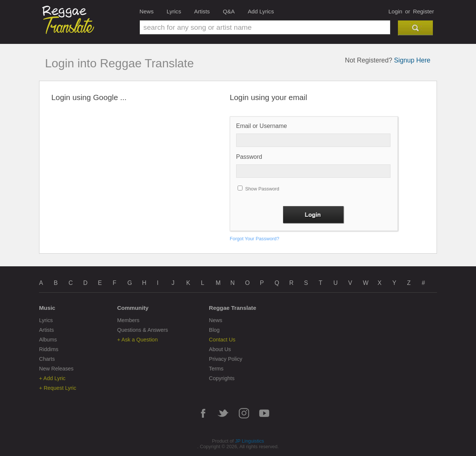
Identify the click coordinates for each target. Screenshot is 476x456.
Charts (47, 359)
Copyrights (222, 378)
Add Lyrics (261, 11)
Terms (216, 369)
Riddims (49, 349)
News (147, 11)
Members (128, 320)
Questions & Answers (143, 330)
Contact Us (222, 340)
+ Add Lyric (52, 378)
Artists (202, 11)
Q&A (229, 11)
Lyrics (174, 11)
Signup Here (412, 60)
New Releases (56, 369)
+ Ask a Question (137, 340)
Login (395, 11)
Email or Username (262, 126)
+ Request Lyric (58, 388)
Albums (48, 340)
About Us (220, 349)
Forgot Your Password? (255, 239)
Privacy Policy (226, 359)
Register (423, 11)
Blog (214, 330)
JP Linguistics (250, 441)
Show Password (262, 189)
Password (249, 157)
